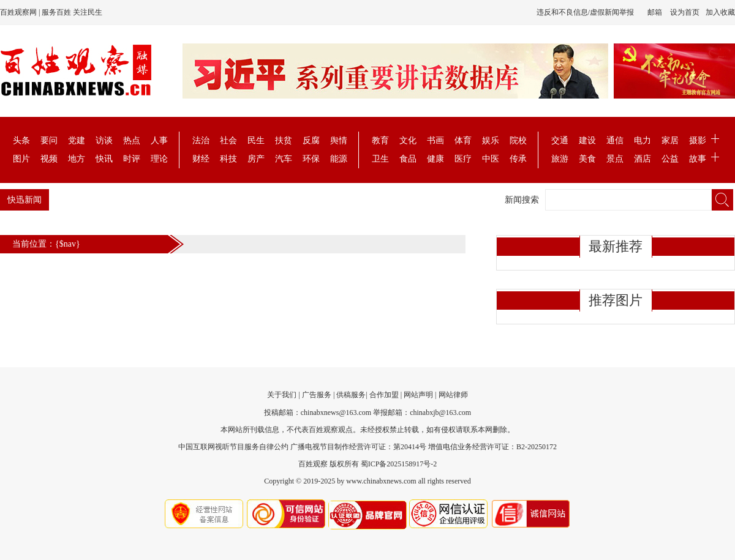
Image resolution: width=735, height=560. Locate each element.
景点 (615, 159)
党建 (77, 140)
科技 (228, 159)
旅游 (560, 159)
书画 (435, 140)
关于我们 (282, 395)
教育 (380, 140)
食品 (408, 159)
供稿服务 (351, 395)
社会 (228, 140)
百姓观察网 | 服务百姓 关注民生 (51, 12)
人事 (159, 140)
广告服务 (317, 395)
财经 (201, 159)
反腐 (311, 140)
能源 (339, 159)
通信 (615, 140)
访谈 (104, 140)
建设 (587, 140)
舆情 (339, 140)
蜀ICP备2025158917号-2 (399, 464)
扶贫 (284, 140)
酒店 (643, 159)
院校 (518, 140)
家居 (670, 140)
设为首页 (685, 12)
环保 (311, 159)
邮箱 (655, 12)
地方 (77, 159)
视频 (49, 159)
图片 (21, 159)
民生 (256, 140)
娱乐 (491, 140)
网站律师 (453, 395)
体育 (463, 140)
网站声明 (418, 395)
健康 (435, 159)
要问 (49, 140)
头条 (21, 140)
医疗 (463, 159)
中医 (491, 159)
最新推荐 (616, 246)
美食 (587, 159)
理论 (159, 159)
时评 (132, 159)
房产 (256, 159)
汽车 (284, 159)
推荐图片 (616, 300)
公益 (670, 159)
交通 (560, 140)
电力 (643, 140)
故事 (698, 159)
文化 (408, 140)
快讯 (104, 159)
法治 (201, 140)
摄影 (698, 140)
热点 (132, 140)
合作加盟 (384, 395)
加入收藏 (720, 12)
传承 (518, 159)
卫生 (380, 159)
